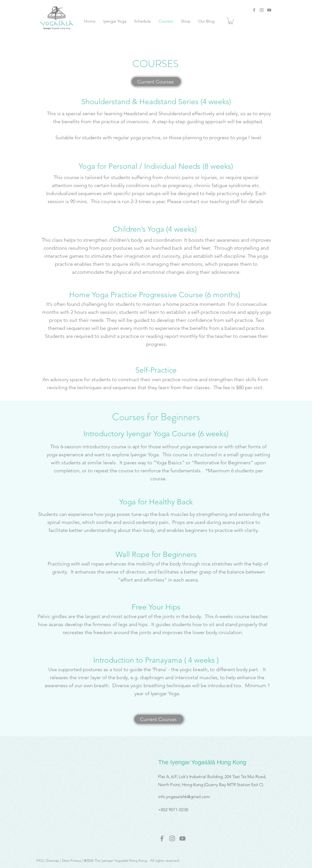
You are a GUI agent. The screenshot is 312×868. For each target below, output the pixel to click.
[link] (231, 21)
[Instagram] (262, 10)
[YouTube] (269, 10)
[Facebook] (254, 10)
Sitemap (53, 860)
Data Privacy (72, 860)
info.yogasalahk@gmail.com (184, 797)
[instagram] (172, 838)
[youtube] (182, 838)
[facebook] (162, 838)
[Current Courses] (156, 82)
